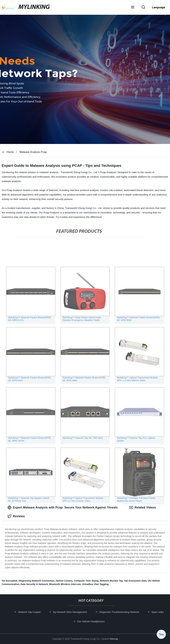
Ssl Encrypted (9, 581)
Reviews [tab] (16, 516)
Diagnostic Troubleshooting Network (122, 612)
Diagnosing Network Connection (36, 581)
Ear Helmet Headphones (93, 621)
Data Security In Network (34, 584)
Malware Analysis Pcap (33, 152)
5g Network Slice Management (72, 612)
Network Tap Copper (32, 612)
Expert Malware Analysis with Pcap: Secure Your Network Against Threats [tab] (63, 507)
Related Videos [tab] (143, 507)
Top (161, 635)
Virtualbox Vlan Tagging (95, 584)
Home (10, 152)
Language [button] (159, 7)
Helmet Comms (64, 581)
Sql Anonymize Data (135, 581)
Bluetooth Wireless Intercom (65, 584)
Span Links (160, 612)
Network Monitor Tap (111, 581)
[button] (133, 7)
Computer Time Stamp (86, 581)
